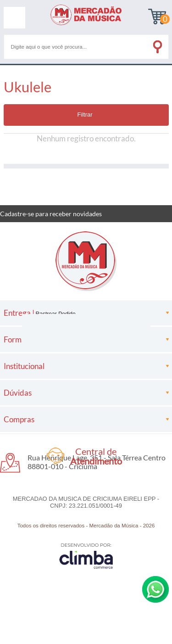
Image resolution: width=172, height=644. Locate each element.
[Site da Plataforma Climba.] (86, 556)
